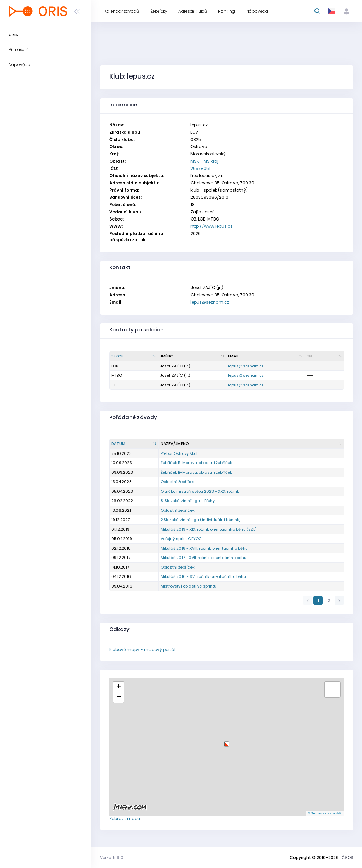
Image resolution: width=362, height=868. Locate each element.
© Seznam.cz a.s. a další (325, 813)
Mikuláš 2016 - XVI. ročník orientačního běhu (203, 576)
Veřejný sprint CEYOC (181, 539)
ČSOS (348, 857)
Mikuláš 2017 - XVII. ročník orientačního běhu (203, 558)
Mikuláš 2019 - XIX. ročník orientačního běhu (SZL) (209, 529)
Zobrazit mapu (125, 819)
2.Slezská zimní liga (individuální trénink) (201, 520)
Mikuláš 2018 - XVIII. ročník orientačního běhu (204, 548)
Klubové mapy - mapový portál (142, 649)
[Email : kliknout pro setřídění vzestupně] (266, 356)
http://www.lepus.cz (211, 226)
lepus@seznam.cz (210, 302)
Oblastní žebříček (178, 482)
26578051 (200, 168)
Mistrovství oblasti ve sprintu (188, 586)
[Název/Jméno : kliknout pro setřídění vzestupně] (251, 444)
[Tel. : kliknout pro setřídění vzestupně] (325, 356)
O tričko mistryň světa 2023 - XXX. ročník (200, 491)
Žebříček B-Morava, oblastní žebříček (196, 463)
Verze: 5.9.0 (112, 857)
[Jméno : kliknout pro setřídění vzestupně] (192, 356)
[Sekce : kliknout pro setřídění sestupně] (134, 356)
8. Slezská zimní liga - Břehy (188, 501)
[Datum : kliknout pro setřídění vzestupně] (134, 444)
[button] (227, 741)
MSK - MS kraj (204, 161)
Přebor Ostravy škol (179, 453)
